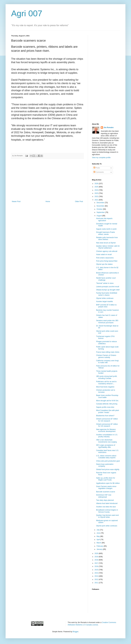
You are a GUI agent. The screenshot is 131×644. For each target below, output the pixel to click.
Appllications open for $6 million (108, 483)
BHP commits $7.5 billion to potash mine (106, 306)
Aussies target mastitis (105, 301)
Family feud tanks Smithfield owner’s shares (107, 294)
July (98, 530)
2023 (97, 193)
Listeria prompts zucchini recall (108, 287)
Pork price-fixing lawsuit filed (107, 261)
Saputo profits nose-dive (105, 407)
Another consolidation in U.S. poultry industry (107, 436)
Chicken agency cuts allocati (107, 251)
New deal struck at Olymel (106, 243)
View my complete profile (101, 158)
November (101, 206)
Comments (99, 172)
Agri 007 (27, 13)
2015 (97, 570)
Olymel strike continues (105, 298)
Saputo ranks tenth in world (106, 229)
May (98, 536)
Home (48, 202)
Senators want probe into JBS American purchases (107, 322)
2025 (97, 187)
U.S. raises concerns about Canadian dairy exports (106, 457)
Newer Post (16, 202)
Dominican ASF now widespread (104, 496)
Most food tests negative (105, 387)
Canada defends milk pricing (107, 404)
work (73, 622)
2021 (97, 200)
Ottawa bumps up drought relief (108, 290)
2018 (97, 560)
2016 (97, 566)
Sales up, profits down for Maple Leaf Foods (106, 479)
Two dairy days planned (105, 500)
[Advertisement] (47, 180)
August (99, 216)
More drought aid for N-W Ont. (107, 401)
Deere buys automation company (105, 465)
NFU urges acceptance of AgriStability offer (106, 446)
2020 (97, 553)
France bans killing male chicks (108, 352)
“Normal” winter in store (105, 283)
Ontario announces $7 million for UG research (107, 420)
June (99, 533)
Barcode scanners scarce (106, 492)
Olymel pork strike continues (107, 526)
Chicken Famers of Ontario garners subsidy (106, 356)
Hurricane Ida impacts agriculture (104, 219)
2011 (97, 583)
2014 (97, 573)
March (99, 543)
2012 (97, 579)
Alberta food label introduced (107, 503)
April (98, 540)
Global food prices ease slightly (108, 469)
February (100, 546)
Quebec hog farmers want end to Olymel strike (107, 516)
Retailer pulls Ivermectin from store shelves (107, 238)
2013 (97, 576)
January (100, 549)
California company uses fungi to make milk (107, 362)
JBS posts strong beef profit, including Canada (107, 377)
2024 (97, 190)
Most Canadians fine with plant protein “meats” (108, 411)
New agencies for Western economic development (106, 430)
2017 (97, 563)
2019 (97, 557)
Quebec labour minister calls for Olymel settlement (108, 247)
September (101, 212)
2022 (97, 196)
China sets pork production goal (108, 461)
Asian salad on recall (104, 254)
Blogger (75, 632)
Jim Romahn (109, 128)
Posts (97, 168)
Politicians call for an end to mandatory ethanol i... (106, 383)
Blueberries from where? (105, 416)
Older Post (79, 202)
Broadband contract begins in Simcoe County (107, 511)
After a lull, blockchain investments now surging (106, 441)
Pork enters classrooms (105, 258)
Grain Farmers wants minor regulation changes (106, 487)
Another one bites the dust (106, 507)
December (101, 203)
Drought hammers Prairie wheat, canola (105, 233)
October (100, 209)
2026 (97, 184)
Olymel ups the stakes (104, 264)
